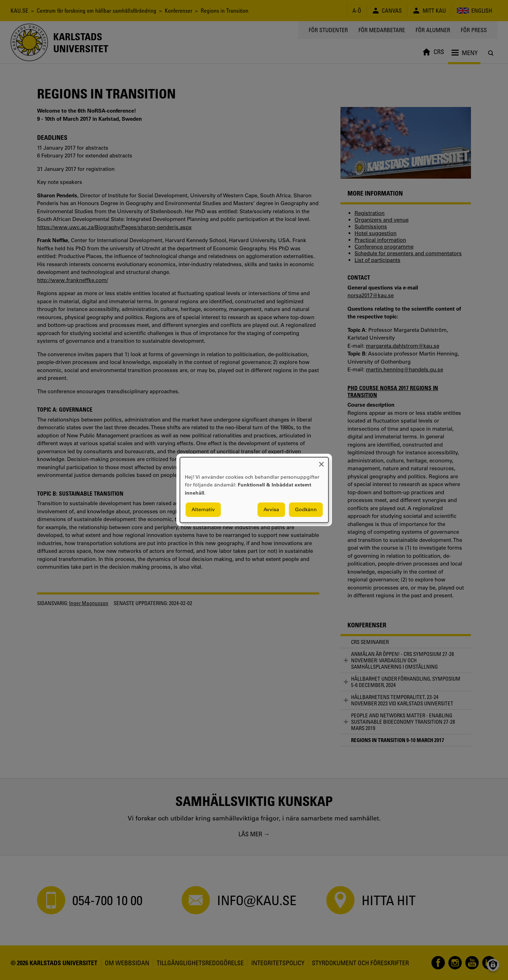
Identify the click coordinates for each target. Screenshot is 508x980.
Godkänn (306, 510)
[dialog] (254, 490)
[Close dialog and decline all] (321, 462)
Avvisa (271, 510)
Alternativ (203, 510)
